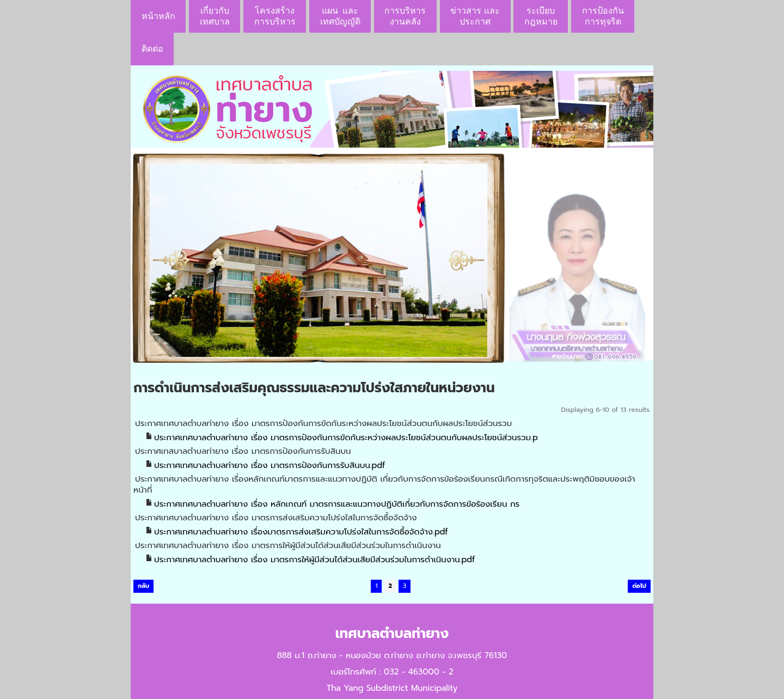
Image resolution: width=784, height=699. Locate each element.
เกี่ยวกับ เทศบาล (215, 16)
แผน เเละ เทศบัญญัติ (340, 16)
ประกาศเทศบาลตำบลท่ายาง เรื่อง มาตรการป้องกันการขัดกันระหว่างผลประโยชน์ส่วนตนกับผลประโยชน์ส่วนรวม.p (346, 437)
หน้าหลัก (158, 16)
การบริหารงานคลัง (405, 16)
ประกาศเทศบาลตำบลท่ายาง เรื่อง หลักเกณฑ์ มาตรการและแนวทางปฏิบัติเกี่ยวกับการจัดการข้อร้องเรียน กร (337, 504)
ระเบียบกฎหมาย (541, 16)
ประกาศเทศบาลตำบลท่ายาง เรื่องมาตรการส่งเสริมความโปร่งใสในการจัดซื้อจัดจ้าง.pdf (301, 532)
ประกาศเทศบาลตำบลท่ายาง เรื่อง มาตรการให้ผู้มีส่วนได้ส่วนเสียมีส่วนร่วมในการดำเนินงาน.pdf (314, 560)
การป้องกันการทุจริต (603, 16)
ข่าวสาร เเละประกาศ (475, 16)
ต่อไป (639, 586)
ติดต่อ (152, 49)
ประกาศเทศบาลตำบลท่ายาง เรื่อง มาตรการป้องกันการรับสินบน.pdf (269, 465)
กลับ (143, 586)
